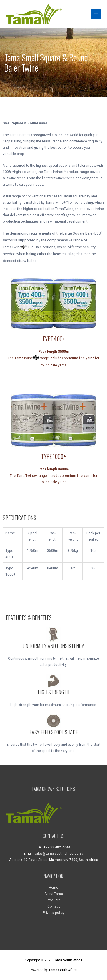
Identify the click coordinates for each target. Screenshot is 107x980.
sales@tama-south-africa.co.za (59, 854)
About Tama (54, 894)
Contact (54, 906)
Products (53, 900)
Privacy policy (54, 913)
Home (53, 888)
